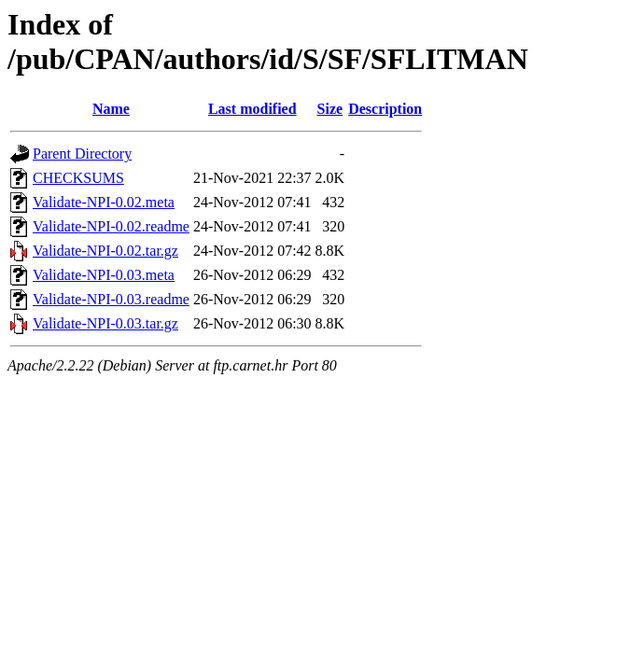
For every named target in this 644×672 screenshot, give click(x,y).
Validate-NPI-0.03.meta (104, 275)
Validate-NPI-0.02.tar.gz (105, 251)
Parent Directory (82, 154)
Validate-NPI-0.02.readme (111, 226)
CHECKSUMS (78, 178)
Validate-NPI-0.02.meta (104, 202)
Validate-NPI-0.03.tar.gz (105, 323)
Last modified (252, 109)
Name (111, 109)
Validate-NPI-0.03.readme (111, 299)
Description (385, 109)
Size (330, 109)
